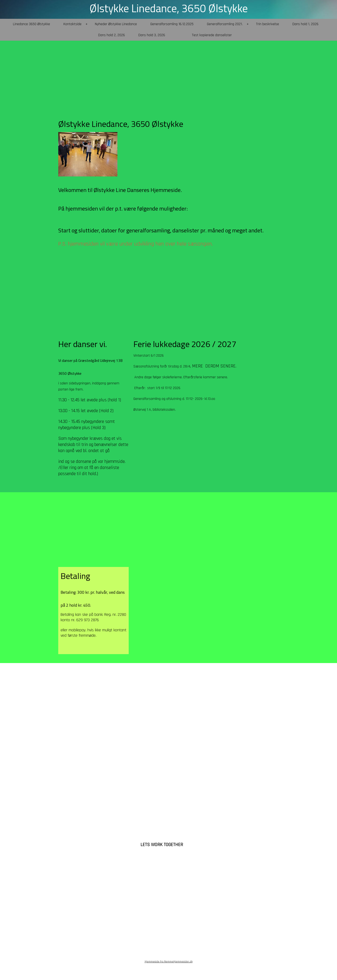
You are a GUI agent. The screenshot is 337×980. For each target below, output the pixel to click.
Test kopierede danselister (212, 35)
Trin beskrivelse (267, 24)
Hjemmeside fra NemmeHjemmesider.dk (169, 962)
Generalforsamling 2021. (225, 24)
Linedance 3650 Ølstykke (31, 24)
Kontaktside (72, 24)
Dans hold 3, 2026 (152, 35)
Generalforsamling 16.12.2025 (172, 24)
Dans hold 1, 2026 (305, 24)
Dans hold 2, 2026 (112, 35)
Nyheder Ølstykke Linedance (116, 24)
